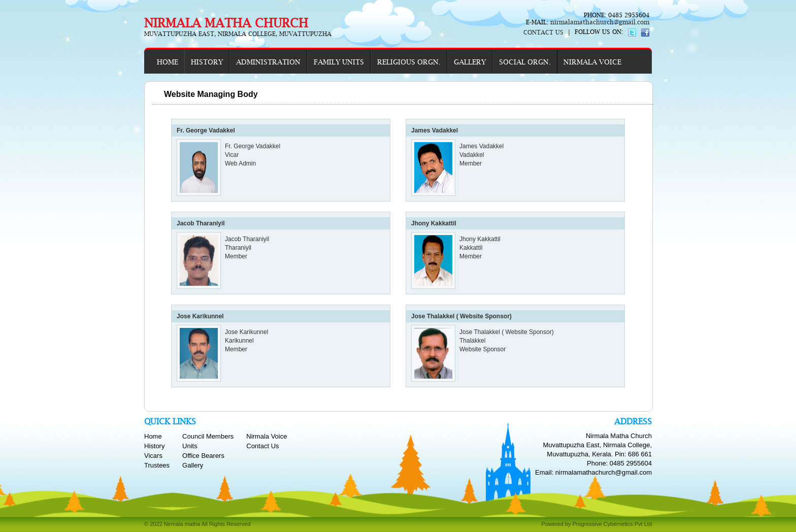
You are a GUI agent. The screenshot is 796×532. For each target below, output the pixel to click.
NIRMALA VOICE (592, 62)
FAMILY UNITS (339, 62)
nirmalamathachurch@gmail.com (599, 22)
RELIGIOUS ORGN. (409, 62)
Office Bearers (203, 456)
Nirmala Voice (267, 436)
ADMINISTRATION (268, 62)
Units (190, 446)
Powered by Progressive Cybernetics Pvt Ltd (596, 524)
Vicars (153, 456)
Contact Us (262, 446)
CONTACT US (543, 32)
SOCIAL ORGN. (525, 62)
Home (153, 436)
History (154, 446)
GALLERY (470, 62)
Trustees (157, 465)
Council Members (208, 436)
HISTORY (207, 62)
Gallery (193, 465)
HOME (168, 62)
